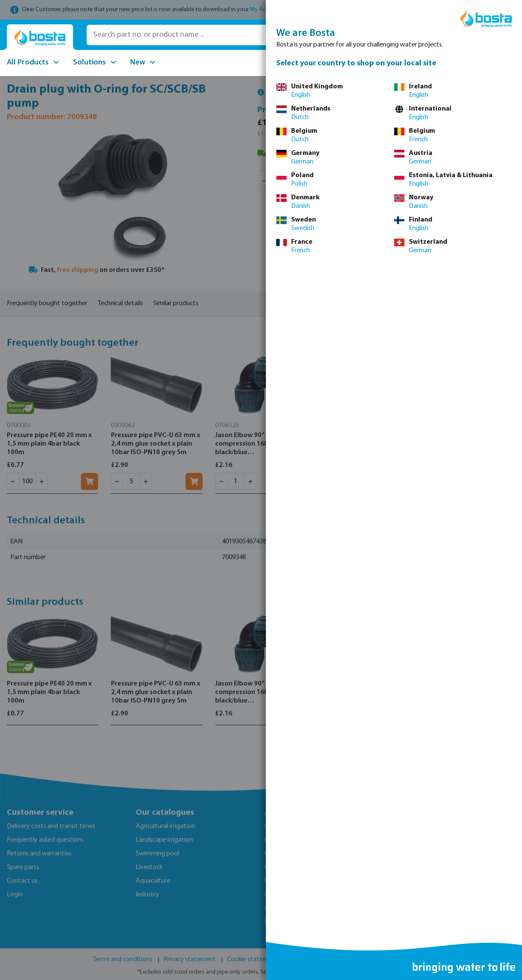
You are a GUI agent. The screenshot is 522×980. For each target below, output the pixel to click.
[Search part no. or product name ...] (208, 35)
